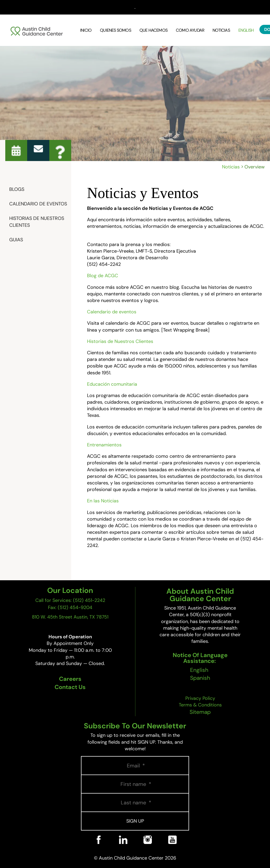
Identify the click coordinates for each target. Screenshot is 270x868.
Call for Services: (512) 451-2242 (70, 600)
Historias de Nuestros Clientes (37, 222)
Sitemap (200, 712)
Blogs (17, 189)
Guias (16, 240)
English (246, 30)
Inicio (86, 30)
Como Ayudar (190, 30)
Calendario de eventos (112, 312)
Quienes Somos (115, 30)
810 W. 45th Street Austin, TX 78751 (70, 617)
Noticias (221, 30)
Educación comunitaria (112, 384)
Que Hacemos (153, 30)
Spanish (200, 678)
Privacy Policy (200, 698)
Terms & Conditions (200, 705)
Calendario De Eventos (38, 204)
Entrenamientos (104, 445)
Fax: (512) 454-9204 (70, 607)
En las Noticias (103, 501)
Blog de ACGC (103, 276)
